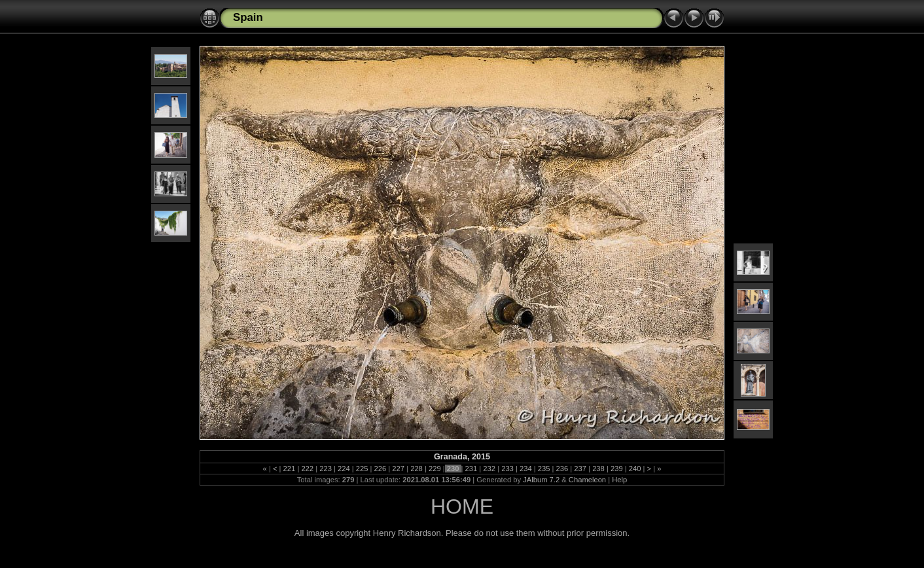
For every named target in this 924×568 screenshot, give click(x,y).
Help (619, 480)
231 (471, 469)
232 (489, 469)
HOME (462, 506)
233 (507, 469)
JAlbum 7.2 (541, 480)
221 (289, 469)
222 (307, 469)
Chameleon (587, 480)
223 (326, 469)
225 (362, 469)
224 (344, 469)
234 (526, 469)
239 (617, 469)
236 (562, 469)
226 (380, 469)
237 (580, 469)
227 (398, 469)
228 (417, 469)
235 (544, 469)
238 (598, 469)
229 (435, 469)
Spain (248, 17)
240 (635, 469)
